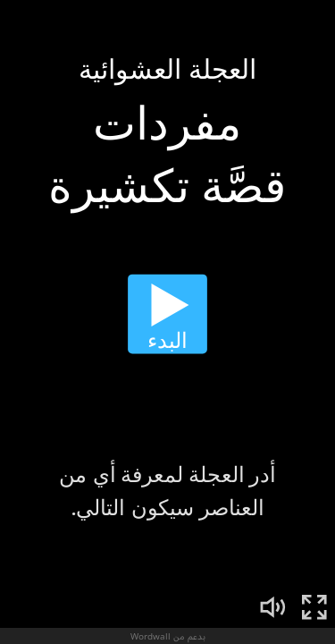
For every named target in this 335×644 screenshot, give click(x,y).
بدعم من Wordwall (168, 636)
